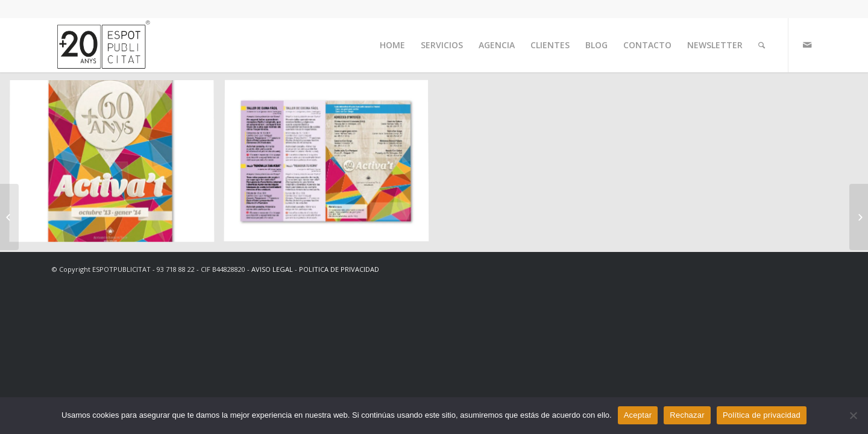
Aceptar (638, 415)
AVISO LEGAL (272, 269)
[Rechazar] (853, 415)
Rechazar (687, 415)
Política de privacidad (762, 415)
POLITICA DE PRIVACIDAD (339, 269)
